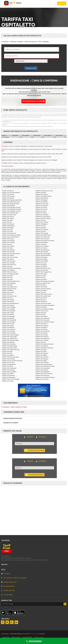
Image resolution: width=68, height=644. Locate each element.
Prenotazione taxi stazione (34, 475)
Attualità (6, 574)
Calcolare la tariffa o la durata (14, 578)
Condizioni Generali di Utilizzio (20, 634)
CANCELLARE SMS (8, 591)
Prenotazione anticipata (12, 418)
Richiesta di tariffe (10, 423)
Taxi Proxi (13, 3)
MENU (62, 3)
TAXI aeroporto (8, 586)
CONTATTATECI (7, 595)
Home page (6, 637)
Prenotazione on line (33, 101)
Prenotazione (16, 637)
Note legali (5, 634)
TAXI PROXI (42, 634)
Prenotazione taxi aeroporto (34, 450)
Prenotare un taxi (9, 582)
